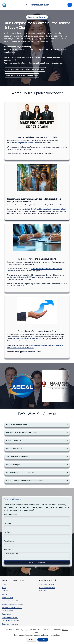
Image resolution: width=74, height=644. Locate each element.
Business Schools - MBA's (10, 602)
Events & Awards (8, 612)
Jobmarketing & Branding (47, 589)
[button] (37, 425)
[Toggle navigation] (70, 5)
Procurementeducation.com (37, 5)
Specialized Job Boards (10, 618)
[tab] (37, 425)
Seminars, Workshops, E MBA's (12, 608)
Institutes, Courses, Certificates (12, 605)
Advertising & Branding (46, 585)
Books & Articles (8, 599)
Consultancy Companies (10, 625)
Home (4, 585)
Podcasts (5, 592)
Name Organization (10, 515)
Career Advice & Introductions (12, 628)
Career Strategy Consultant (37, 17)
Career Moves (7, 615)
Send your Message (37, 563)
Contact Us (42, 592)
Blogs (4, 589)
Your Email (7, 533)
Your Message (9, 551)
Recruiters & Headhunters (11, 622)
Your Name (7, 524)
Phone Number (9, 542)
